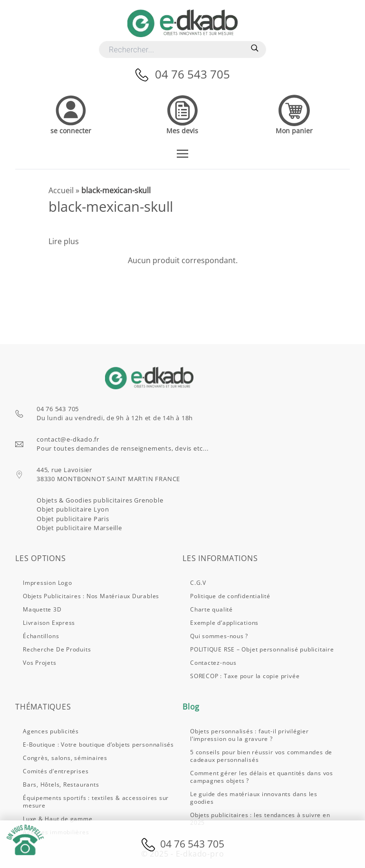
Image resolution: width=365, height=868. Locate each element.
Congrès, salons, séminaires (65, 758)
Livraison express (49, 623)
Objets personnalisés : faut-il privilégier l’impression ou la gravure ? (250, 735)
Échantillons (41, 636)
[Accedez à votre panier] (294, 114)
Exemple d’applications (224, 623)
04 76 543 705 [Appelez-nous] (192, 74)
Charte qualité (211, 609)
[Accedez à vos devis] (182, 114)
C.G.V (198, 583)
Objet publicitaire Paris (73, 519)
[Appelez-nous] (145, 74)
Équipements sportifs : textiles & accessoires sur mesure (96, 802)
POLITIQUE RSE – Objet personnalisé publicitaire (262, 649)
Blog (191, 707)
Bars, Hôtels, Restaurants (61, 784)
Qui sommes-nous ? (219, 636)
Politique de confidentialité (230, 596)
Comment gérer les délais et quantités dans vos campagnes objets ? (262, 777)
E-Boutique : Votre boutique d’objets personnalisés (98, 745)
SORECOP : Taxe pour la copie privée (245, 676)
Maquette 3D (42, 609)
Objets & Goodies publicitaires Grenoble (100, 500)
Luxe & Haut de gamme (58, 819)
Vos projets (40, 663)
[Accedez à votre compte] (71, 114)
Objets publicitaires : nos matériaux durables (91, 596)
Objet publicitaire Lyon (73, 509)
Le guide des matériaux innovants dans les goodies (254, 798)
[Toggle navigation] (182, 153)
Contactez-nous (213, 663)
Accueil (61, 190)
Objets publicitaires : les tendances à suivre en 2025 (260, 819)
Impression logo (48, 583)
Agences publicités (51, 731)
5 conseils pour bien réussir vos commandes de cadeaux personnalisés (261, 756)
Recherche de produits (57, 649)
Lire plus (64, 241)
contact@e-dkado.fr (68, 439)
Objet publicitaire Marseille (79, 528)
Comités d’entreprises (56, 771)
